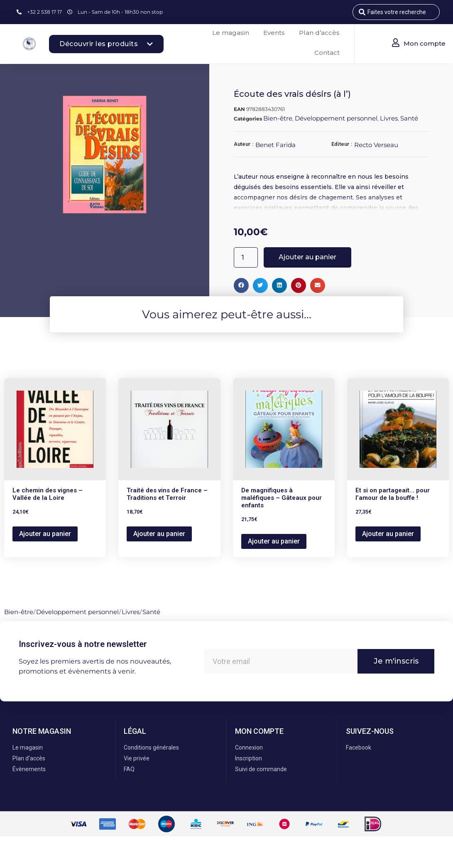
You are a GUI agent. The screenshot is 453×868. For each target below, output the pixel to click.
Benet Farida (275, 145)
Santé (409, 118)
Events (274, 33)
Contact (327, 53)
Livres (389, 118)
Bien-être (278, 118)
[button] (241, 285)
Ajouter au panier (307, 257)
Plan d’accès (319, 33)
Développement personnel (336, 118)
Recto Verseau (376, 145)
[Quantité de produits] (246, 257)
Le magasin (231, 33)
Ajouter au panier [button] (45, 534)
